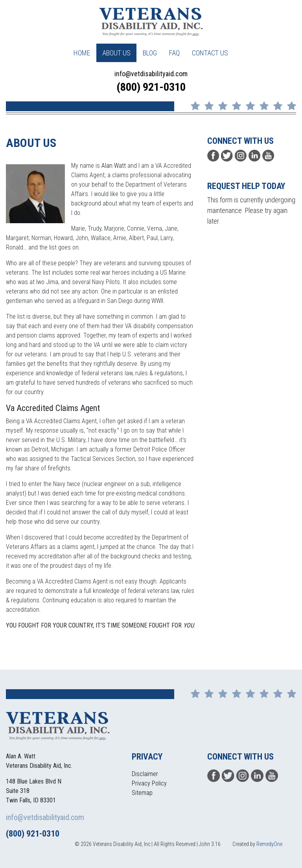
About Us (116, 53)
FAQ (174, 53)
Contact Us (210, 53)
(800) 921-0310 (151, 87)
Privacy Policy (149, 783)
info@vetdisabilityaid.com (151, 74)
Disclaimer (145, 774)
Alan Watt (114, 166)
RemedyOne (269, 844)
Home (82, 53)
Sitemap (142, 793)
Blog (150, 53)
